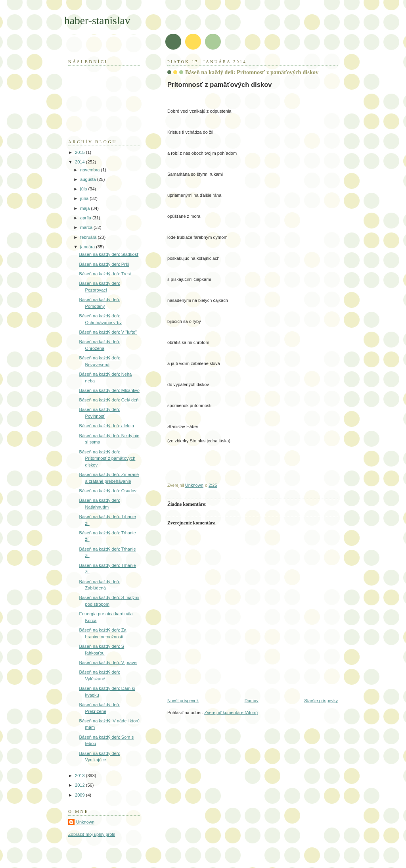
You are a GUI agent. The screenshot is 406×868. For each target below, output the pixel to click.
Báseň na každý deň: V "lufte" (108, 332)
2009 (80, 795)
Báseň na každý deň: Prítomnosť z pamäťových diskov (107, 458)
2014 (80, 162)
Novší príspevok (183, 701)
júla (84, 189)
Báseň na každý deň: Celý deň (109, 400)
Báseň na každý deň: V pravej (108, 663)
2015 (80, 152)
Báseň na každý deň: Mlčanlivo (109, 390)
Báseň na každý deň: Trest (105, 274)
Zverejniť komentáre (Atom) (231, 712)
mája (85, 208)
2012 (80, 785)
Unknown (85, 822)
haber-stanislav (97, 20)
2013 (80, 776)
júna (85, 198)
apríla (86, 218)
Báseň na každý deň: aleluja (107, 426)
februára (89, 237)
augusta (88, 179)
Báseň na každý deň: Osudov (108, 491)
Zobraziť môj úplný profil (92, 834)
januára (88, 247)
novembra (90, 170)
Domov (252, 701)
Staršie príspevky (321, 701)
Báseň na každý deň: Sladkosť (109, 254)
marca (87, 227)
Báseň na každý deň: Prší (104, 264)
